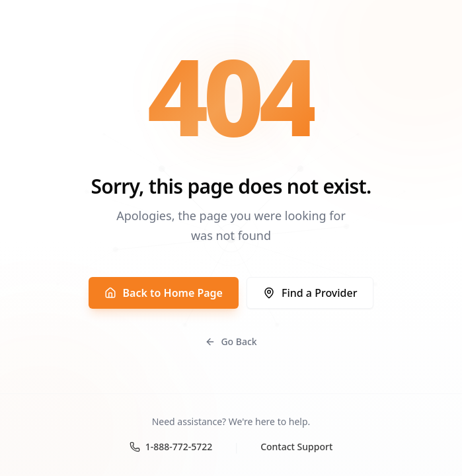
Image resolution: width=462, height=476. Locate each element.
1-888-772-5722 (171, 447)
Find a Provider (310, 293)
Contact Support (296, 447)
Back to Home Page (164, 293)
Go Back (231, 341)
